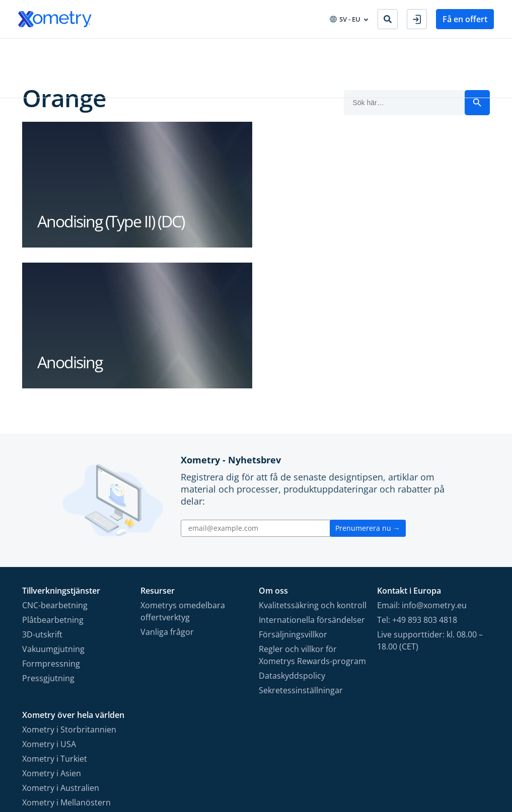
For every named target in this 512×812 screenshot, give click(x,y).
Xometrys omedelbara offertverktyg (183, 471)
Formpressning (51, 523)
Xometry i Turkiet (55, 618)
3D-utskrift (42, 494)
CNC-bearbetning (55, 465)
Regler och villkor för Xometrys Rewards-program (312, 515)
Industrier (120, 50)
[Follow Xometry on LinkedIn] (449, 756)
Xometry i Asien (52, 633)
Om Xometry (251, 50)
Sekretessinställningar (301, 550)
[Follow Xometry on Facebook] (394, 756)
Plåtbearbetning (53, 479)
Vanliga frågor (167, 492)
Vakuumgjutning (53, 509)
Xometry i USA (49, 604)
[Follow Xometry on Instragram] (411, 756)
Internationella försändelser (312, 479)
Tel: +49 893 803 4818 (417, 479)
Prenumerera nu (368, 388)
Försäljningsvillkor (293, 494)
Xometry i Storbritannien (69, 589)
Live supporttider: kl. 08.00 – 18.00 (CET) (430, 500)
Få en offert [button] (465, 19)
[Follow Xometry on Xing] (465, 756)
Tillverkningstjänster (53, 50)
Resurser (200, 50)
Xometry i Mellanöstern (66, 662)
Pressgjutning (48, 538)
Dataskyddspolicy (292, 535)
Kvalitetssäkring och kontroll (313, 465)
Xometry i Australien (61, 647)
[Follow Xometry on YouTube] (430, 756)
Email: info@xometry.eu (422, 465)
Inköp (161, 50)
